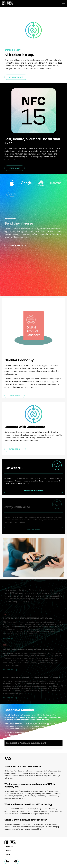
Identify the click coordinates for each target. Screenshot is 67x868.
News (9, 840)
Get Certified (33, 518)
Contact (10, 835)
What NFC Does (16, 77)
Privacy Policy (25, 864)
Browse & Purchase (34, 485)
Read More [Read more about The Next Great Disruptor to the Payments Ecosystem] (8, 658)
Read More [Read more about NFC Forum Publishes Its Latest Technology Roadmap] (8, 627)
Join (8, 844)
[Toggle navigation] (64, 3)
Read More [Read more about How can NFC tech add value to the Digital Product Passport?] (8, 686)
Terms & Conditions (40, 864)
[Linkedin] (7, 850)
